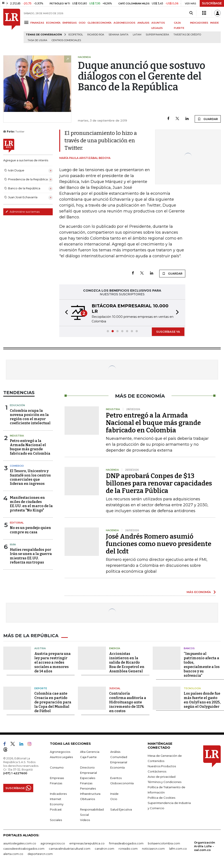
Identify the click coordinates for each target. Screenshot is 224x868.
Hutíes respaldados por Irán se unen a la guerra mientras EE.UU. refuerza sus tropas (31, 556)
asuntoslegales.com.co (20, 843)
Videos (85, 820)
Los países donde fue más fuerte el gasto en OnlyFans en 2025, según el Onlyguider (202, 700)
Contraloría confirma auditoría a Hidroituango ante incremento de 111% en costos (128, 702)
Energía (115, 648)
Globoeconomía (122, 783)
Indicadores (58, 794)
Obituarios (87, 799)
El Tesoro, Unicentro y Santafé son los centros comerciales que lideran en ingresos (30, 477)
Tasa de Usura (37, 40)
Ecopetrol (76, 35)
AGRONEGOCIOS (124, 23)
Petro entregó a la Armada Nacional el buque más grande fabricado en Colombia (30, 447)
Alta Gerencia (90, 752)
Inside (114, 794)
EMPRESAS (70, 23)
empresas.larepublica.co (87, 843)
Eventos (116, 778)
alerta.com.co (13, 854)
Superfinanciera (157, 35)
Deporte (41, 688)
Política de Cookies (161, 798)
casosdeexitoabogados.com (24, 849)
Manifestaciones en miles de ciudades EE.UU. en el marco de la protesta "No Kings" (31, 504)
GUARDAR (208, 119)
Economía (117, 767)
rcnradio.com (128, 849)
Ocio (114, 799)
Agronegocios (60, 752)
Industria (17, 436)
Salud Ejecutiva (121, 809)
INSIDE (214, 23)
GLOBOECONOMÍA (100, 23)
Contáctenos (157, 771)
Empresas (57, 778)
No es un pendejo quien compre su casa (30, 530)
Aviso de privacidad (162, 777)
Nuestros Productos (162, 766)
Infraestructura (90, 794)
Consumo (57, 767)
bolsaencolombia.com (164, 843)
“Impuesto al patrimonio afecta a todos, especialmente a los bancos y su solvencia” (202, 665)
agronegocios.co (53, 843)
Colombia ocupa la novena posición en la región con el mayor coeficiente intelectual (30, 417)
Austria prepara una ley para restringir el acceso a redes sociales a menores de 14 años (52, 662)
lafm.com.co (178, 849)
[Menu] (27, 22)
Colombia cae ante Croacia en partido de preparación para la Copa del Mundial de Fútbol (53, 702)
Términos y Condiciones (164, 782)
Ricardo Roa (96, 35)
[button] (65, 313)
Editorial (17, 523)
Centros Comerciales (66, 40)
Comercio (17, 466)
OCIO (82, 23)
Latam (137, 35)
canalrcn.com (104, 849)
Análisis (115, 752)
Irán (13, 544)
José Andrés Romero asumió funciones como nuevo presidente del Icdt (159, 544)
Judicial (115, 688)
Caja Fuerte (88, 757)
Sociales (56, 820)
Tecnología (192, 688)
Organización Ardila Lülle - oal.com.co (205, 846)
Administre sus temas (23, 212)
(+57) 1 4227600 (15, 773)
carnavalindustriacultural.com (70, 849)
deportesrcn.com (40, 854)
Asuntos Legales (61, 757)
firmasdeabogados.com (126, 843)
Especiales (88, 778)
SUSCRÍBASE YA (168, 332)
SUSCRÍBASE (212, 3)
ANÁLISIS (143, 23)
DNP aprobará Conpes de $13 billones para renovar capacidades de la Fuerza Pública (159, 483)
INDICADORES (199, 23)
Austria (40, 648)
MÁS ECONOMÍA (199, 592)
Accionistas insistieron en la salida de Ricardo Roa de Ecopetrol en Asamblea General (127, 662)
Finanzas (56, 783)
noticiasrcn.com (153, 849)
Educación (17, 405)
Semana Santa (118, 35)
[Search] (191, 13)
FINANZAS (37, 23)
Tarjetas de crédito (187, 35)
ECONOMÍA (53, 23)
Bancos (189, 648)
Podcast (56, 809)
